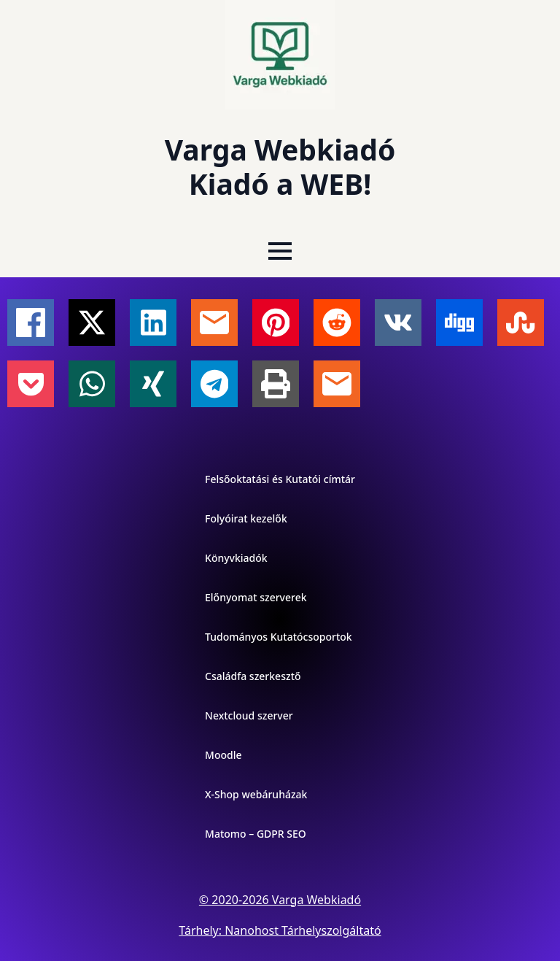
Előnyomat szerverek (256, 597)
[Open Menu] (280, 251)
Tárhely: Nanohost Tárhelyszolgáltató (280, 930)
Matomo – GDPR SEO (256, 834)
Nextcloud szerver (249, 715)
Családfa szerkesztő (253, 676)
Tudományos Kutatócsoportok (279, 637)
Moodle (223, 755)
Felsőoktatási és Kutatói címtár (280, 479)
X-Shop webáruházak (256, 794)
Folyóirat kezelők (246, 518)
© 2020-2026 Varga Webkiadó (280, 900)
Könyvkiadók (236, 558)
